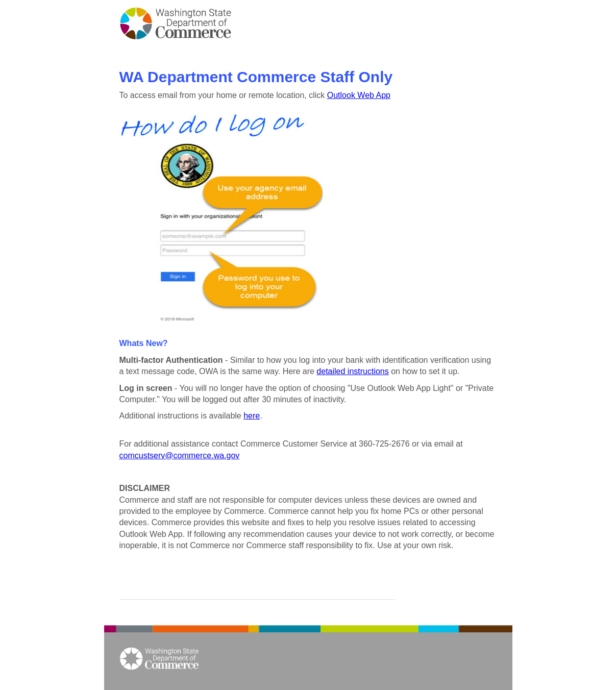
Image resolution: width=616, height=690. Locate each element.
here (252, 416)
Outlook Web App (359, 95)
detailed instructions (352, 371)
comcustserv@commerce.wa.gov (180, 455)
